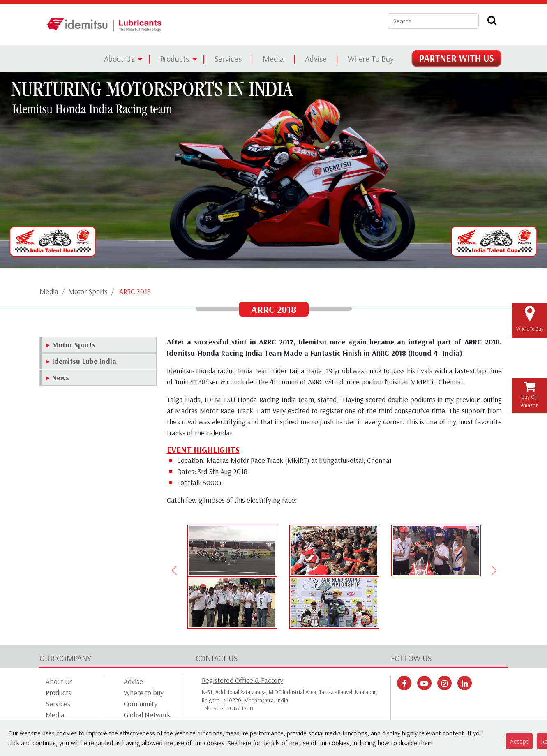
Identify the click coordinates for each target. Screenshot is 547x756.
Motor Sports (88, 291)
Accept (519, 741)
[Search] (433, 21)
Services (228, 59)
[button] (175, 570)
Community (141, 704)
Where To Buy (371, 59)
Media (273, 59)
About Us (119, 59)
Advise (316, 59)
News (61, 378)
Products (174, 59)
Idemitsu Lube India (84, 361)
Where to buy (144, 692)
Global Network (147, 715)
